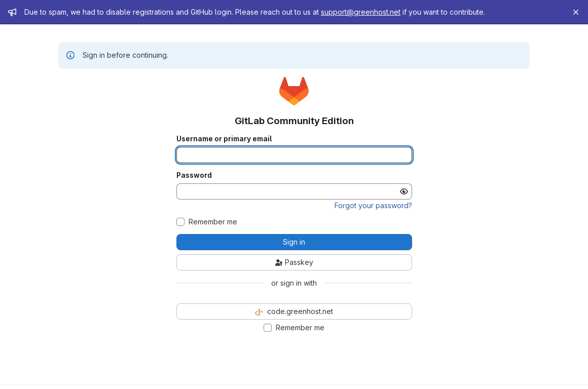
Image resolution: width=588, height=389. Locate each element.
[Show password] (404, 191)
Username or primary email (224, 139)
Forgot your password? (373, 205)
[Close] (576, 12)
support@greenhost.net (361, 12)
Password (194, 175)
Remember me (213, 222)
